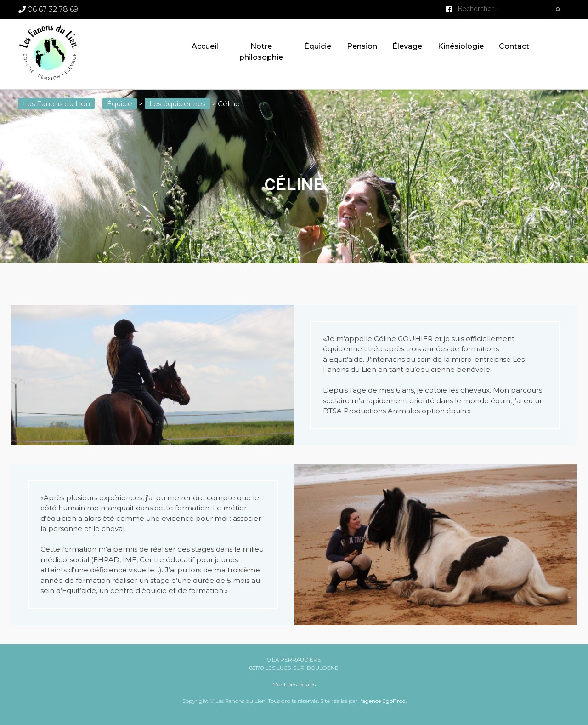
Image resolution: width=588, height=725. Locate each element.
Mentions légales (294, 684)
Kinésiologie (461, 46)
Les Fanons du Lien (57, 104)
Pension (362, 46)
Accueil (205, 46)
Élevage (407, 46)
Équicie (318, 46)
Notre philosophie (261, 52)
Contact (514, 46)
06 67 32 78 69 (48, 9)
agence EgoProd (384, 701)
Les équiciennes (177, 104)
